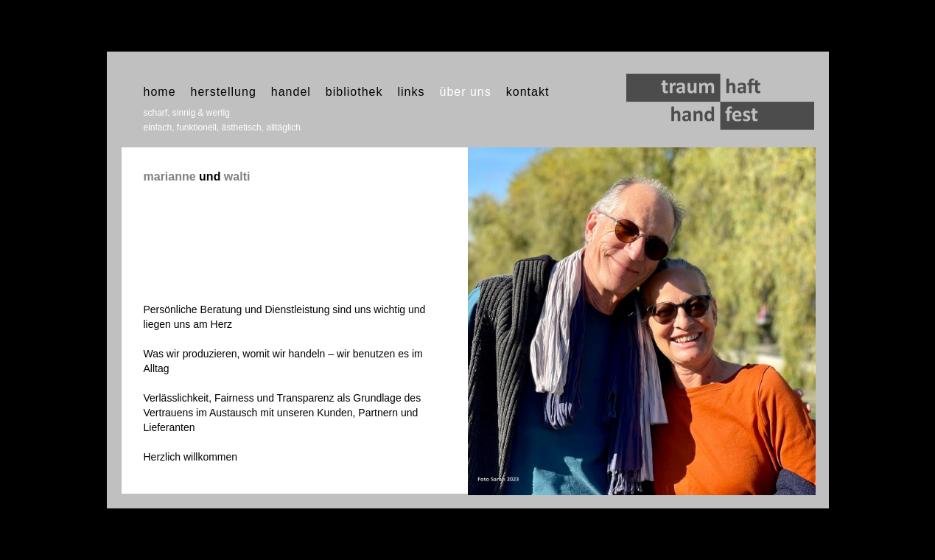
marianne (170, 176)
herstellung (224, 92)
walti (237, 176)
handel (291, 92)
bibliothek (354, 92)
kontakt (528, 92)
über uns (465, 92)
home (160, 92)
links (411, 92)
